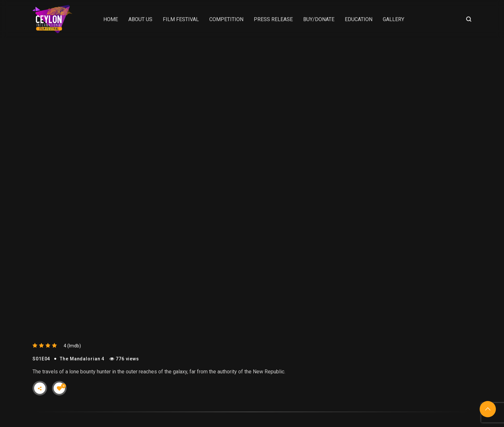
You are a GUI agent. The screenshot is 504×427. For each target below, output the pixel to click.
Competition (226, 19)
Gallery (394, 19)
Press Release (273, 19)
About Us (140, 19)
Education (359, 19)
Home (111, 19)
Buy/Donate (319, 19)
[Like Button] (59, 388)
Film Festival (181, 19)
